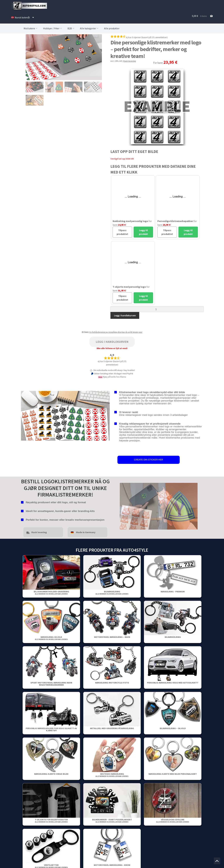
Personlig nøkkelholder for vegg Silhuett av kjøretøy (51, 729)
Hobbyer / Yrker (53, 28)
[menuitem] (23, 17)
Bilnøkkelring (112, 593)
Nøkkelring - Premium (173, 592)
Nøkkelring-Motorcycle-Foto (112, 683)
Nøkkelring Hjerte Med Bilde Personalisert (173, 774)
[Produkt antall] (157, 309)
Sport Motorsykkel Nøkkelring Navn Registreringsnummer (51, 684)
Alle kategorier (90, 28)
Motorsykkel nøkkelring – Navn (112, 637)
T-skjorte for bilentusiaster (51, 821)
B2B (71, 28)
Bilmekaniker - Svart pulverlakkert (112, 821)
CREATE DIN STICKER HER (149, 460)
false (122, 505)
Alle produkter (112, 28)
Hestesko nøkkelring (112, 775)
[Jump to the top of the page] (217, 861)
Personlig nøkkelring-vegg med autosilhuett (173, 683)
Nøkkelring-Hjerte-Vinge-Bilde (51, 774)
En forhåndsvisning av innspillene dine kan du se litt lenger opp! (116, 332)
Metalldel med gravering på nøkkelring (112, 728)
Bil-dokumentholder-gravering (51, 593)
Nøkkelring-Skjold (51, 638)
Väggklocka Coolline (173, 821)
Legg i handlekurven (125, 315)
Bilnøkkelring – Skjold (173, 728)
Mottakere (31, 28)
